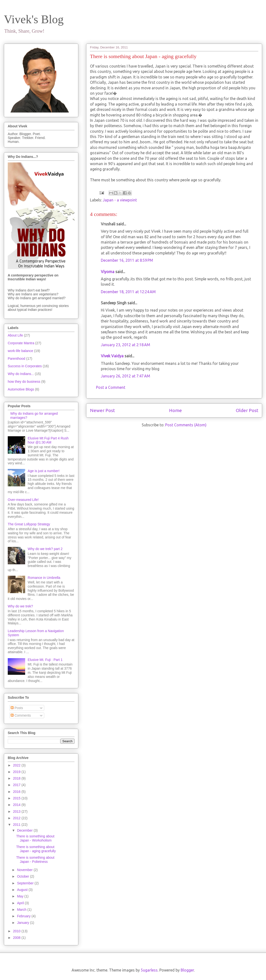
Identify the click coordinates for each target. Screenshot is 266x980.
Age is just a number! (44, 471)
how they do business (24, 382)
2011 (17, 825)
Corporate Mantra (21, 343)
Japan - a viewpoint (120, 200)
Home (175, 410)
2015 (17, 798)
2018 (17, 778)
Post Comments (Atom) (186, 425)
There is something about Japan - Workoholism (35, 838)
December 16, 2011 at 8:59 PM (127, 260)
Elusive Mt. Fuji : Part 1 (45, 660)
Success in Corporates (25, 366)
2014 (17, 805)
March (22, 910)
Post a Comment (111, 387)
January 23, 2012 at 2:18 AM (126, 345)
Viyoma (108, 272)
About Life (15, 335)
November (25, 870)
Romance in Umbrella (44, 578)
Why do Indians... (21, 374)
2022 (17, 765)
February (24, 916)
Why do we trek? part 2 (45, 549)
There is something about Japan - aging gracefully (36, 849)
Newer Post (102, 410)
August (23, 890)
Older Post (247, 410)
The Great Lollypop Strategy (29, 524)
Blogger (187, 970)
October (23, 876)
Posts (17, 708)
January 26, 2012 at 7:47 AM (126, 376)
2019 (17, 772)
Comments (21, 715)
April (21, 903)
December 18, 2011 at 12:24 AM (128, 292)
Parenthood (16, 359)
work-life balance (20, 351)
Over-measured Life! (23, 500)
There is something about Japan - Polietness (35, 860)
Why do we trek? (20, 606)
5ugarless (149, 970)
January (23, 923)
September (26, 883)
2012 (17, 818)
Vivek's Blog (34, 19)
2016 (17, 792)
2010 (17, 931)
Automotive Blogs (21, 389)
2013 (17, 812)
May (21, 896)
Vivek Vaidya (112, 356)
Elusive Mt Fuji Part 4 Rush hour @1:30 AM (48, 440)
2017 (17, 785)
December (25, 830)
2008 (17, 938)
